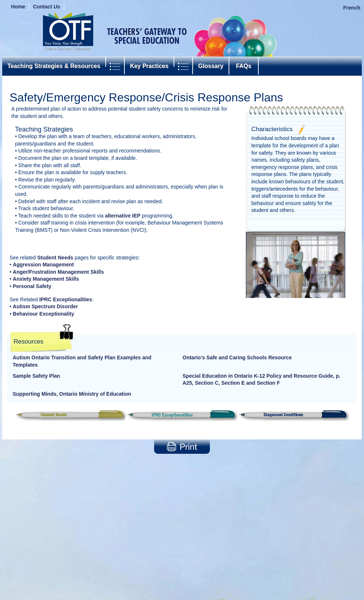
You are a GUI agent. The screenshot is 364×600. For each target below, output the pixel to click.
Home (18, 7)
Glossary (211, 66)
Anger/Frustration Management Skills (58, 272)
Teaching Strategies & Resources (54, 66)
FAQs (244, 66)
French (352, 8)
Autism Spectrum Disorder (45, 306)
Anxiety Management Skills (46, 279)
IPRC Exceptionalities (66, 299)
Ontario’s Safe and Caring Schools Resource (237, 358)
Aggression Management (43, 265)
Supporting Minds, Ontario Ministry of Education (72, 394)
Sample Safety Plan (37, 376)
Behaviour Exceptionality (43, 314)
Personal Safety (32, 286)
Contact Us (47, 7)
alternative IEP (123, 216)
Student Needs (55, 258)
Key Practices (149, 66)
